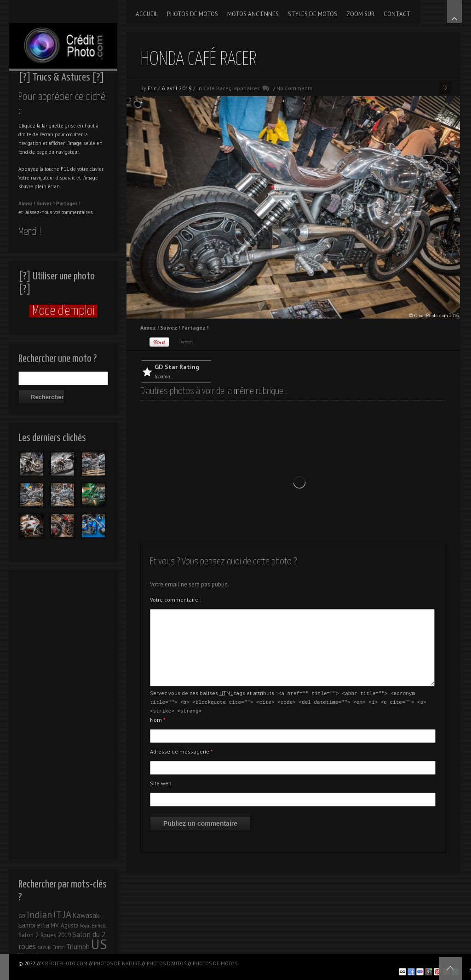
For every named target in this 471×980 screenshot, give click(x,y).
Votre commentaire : (175, 600)
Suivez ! (46, 203)
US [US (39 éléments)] (99, 944)
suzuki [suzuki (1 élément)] (44, 947)
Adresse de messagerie (181, 750)
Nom (158, 718)
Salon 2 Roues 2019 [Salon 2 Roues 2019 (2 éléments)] (45, 935)
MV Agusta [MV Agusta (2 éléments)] (65, 925)
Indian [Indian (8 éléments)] (39, 915)
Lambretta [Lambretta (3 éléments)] (34, 925)
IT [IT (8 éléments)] (57, 915)
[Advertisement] (63, 713)
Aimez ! (27, 203)
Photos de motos (215, 963)
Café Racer (217, 88)
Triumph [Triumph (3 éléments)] (78, 947)
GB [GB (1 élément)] (22, 916)
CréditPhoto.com (65, 963)
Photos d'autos (167, 963)
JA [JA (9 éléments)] (67, 914)
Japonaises (246, 88)
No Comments (294, 88)
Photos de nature (117, 963)
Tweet (186, 341)
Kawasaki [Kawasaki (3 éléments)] (87, 915)
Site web (161, 782)
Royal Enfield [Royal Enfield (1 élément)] (93, 926)
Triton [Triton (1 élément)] (59, 947)
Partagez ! (68, 203)
